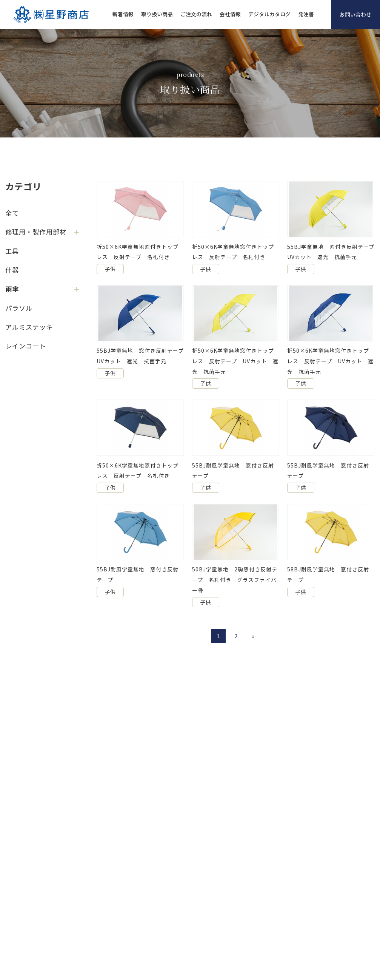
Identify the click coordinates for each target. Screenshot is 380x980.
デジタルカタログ (269, 14)
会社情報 (230, 14)
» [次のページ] (253, 636)
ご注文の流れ (196, 14)
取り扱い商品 (157, 14)
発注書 (306, 14)
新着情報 (123, 14)
